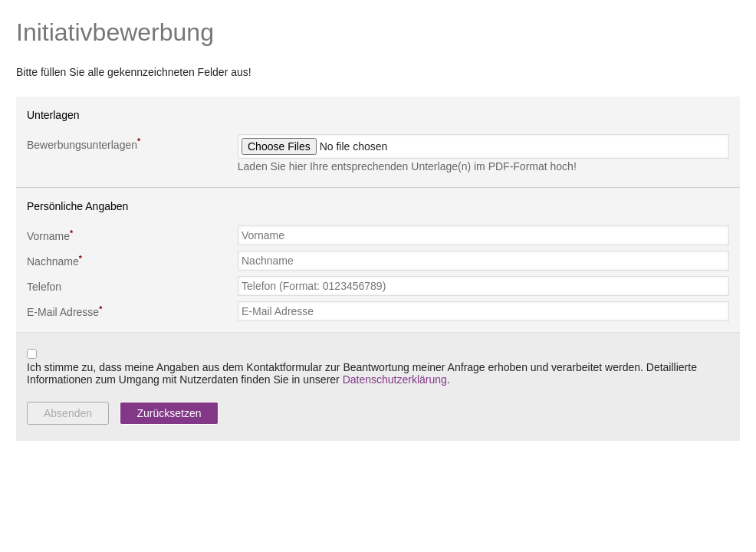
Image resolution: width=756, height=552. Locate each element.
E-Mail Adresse (64, 311)
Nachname (54, 261)
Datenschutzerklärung (395, 379)
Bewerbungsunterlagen (84, 143)
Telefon (44, 287)
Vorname (50, 235)
